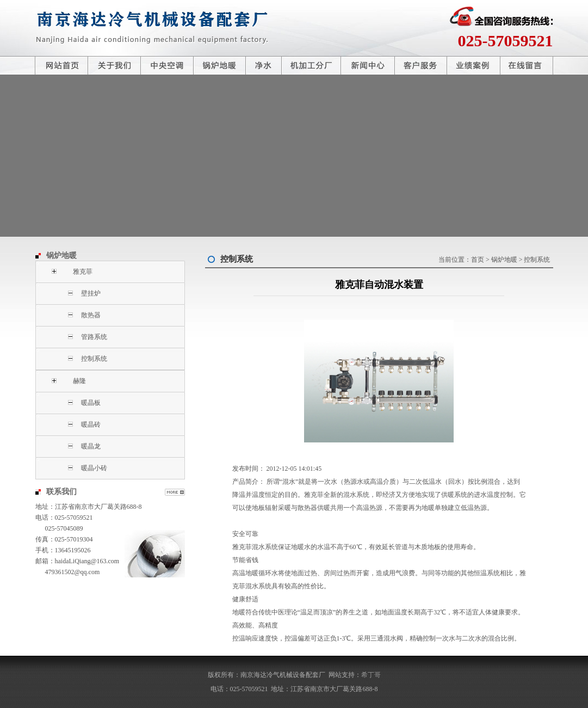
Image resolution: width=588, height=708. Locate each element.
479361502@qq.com (73, 572)
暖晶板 (91, 403)
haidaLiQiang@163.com (87, 561)
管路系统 (94, 337)
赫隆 (79, 381)
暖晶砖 (91, 424)
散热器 (91, 315)
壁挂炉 (91, 293)
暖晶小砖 (94, 468)
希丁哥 (371, 675)
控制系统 (94, 359)
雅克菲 (83, 272)
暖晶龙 (91, 446)
